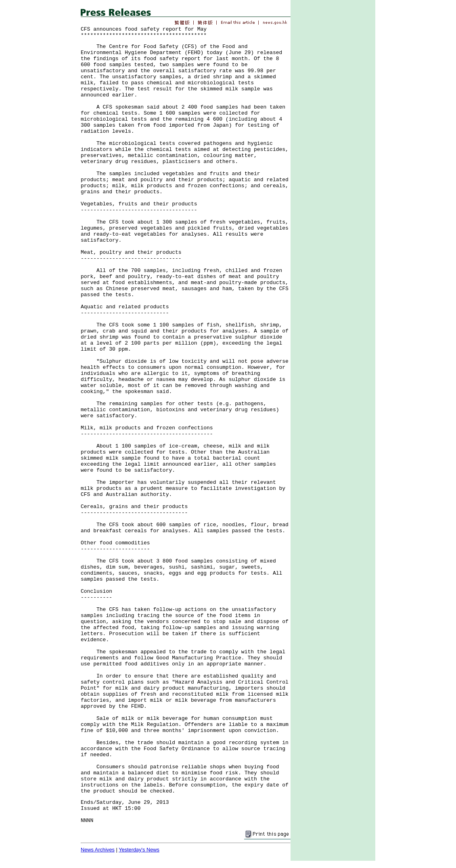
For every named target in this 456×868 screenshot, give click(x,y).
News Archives (98, 850)
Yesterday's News (139, 850)
